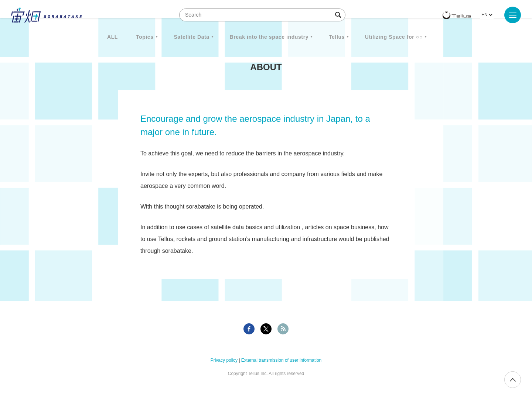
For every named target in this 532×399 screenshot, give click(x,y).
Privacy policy (224, 360)
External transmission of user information (281, 360)
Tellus (337, 37)
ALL (112, 37)
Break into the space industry (269, 37)
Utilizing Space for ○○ (394, 37)
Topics (145, 37)
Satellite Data (191, 37)
